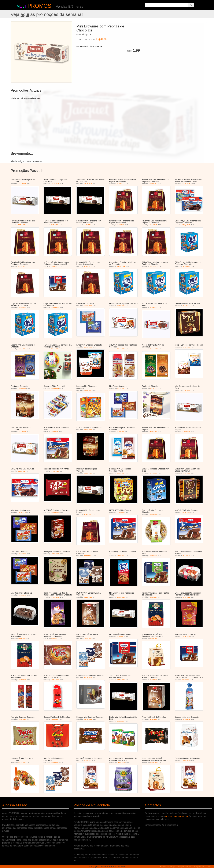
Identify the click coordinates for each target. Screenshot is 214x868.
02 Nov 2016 (55, 388)
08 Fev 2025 (154, 266)
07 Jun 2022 (88, 678)
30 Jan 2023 (55, 266)
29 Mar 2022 (88, 347)
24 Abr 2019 (55, 471)
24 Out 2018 (88, 430)
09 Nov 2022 (121, 762)
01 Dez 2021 (23, 349)
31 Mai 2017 (88, 390)
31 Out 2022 (88, 761)
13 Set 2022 (154, 719)
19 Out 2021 (88, 638)
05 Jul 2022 (154, 680)
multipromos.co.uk (202, 867)
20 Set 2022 (187, 719)
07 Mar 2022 (55, 349)
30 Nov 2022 (154, 349)
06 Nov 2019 (55, 512)
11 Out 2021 (153, 225)
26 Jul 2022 (22, 719)
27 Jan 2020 (121, 512)
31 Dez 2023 (88, 266)
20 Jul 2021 (186, 597)
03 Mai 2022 (22, 680)
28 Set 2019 (22, 512)
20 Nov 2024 (187, 347)
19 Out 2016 (22, 388)
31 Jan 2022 (186, 636)
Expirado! (102, 39)
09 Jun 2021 (88, 597)
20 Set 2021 (55, 638)
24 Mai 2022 (121, 349)
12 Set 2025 (22, 308)
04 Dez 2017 (153, 184)
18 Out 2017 (154, 388)
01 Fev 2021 (153, 556)
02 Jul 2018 (55, 432)
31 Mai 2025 (187, 266)
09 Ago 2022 (88, 719)
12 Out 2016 (88, 306)
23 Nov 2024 (121, 266)
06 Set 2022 (121, 721)
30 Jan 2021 (121, 556)
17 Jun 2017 (121, 306)
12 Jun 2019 (88, 473)
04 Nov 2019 (88, 514)
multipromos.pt (168, 867)
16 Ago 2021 (22, 638)
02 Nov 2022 (55, 762)
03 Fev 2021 (187, 556)
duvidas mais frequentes (176, 816)
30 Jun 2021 (55, 184)
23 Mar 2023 (186, 761)
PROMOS (39, 6)
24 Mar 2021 (55, 597)
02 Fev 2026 (55, 308)
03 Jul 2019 (186, 473)
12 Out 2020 (22, 225)
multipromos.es (184, 867)
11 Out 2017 (121, 388)
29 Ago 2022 (186, 225)
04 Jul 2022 (186, 680)
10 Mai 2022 (55, 680)
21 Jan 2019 (22, 471)
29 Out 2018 (121, 432)
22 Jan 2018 (186, 184)
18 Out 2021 (121, 636)
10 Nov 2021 (154, 638)
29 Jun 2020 (186, 512)
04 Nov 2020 (88, 556)
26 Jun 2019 (121, 473)
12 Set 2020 (22, 554)
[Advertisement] (173, 42)
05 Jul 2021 (153, 597)
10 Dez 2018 (186, 432)
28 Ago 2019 (187, 306)
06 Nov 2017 (121, 184)
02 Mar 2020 (153, 514)
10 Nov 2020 (55, 554)
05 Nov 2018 (153, 432)
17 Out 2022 (22, 266)
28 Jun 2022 (88, 184)
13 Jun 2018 (22, 184)
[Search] (191, 5)
